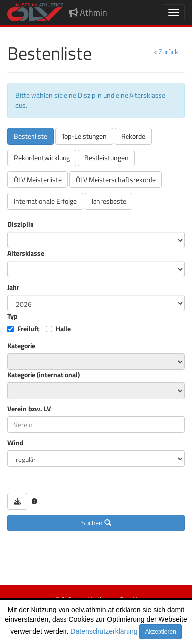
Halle (63, 329)
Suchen (96, 523)
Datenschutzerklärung (104, 631)
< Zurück (166, 51)
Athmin (88, 13)
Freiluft (28, 329)
